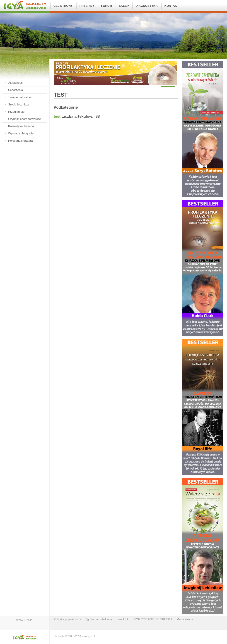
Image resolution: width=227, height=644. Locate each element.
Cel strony (63, 6)
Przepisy (87, 6)
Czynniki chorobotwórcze (25, 119)
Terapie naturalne (19, 97)
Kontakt (172, 6)
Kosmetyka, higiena (21, 126)
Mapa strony (185, 619)
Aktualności (16, 83)
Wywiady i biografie (21, 133)
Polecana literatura (20, 141)
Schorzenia (16, 90)
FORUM (106, 6)
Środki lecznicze (19, 104)
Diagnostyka (146, 6)
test (57, 116)
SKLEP (124, 6)
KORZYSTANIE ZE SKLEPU (153, 619)
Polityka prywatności (67, 619)
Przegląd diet (17, 112)
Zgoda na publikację (99, 619)
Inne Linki (123, 619)
